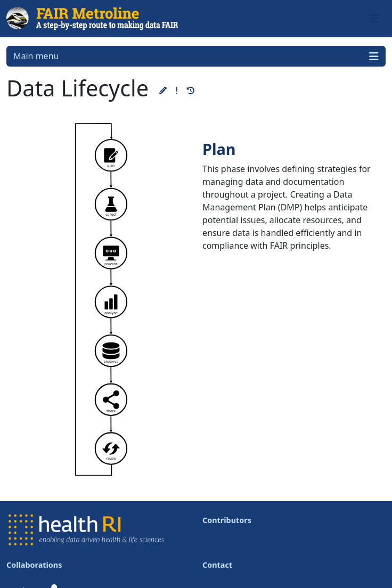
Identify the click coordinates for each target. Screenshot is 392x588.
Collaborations (34, 565)
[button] (163, 90)
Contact (217, 565)
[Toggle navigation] (374, 19)
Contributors (227, 520)
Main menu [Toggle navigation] (196, 56)
